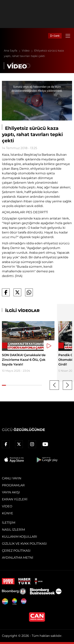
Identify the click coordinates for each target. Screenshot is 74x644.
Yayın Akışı (11, 492)
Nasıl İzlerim (13, 530)
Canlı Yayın (12, 478)
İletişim (9, 523)
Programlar (13, 485)
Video (28, 51)
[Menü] (68, 36)
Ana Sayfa (13, 51)
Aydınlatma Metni (18, 558)
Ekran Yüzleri (15, 499)
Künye (8, 513)
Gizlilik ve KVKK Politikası (24, 544)
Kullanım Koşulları (20, 537)
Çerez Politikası (16, 551)
